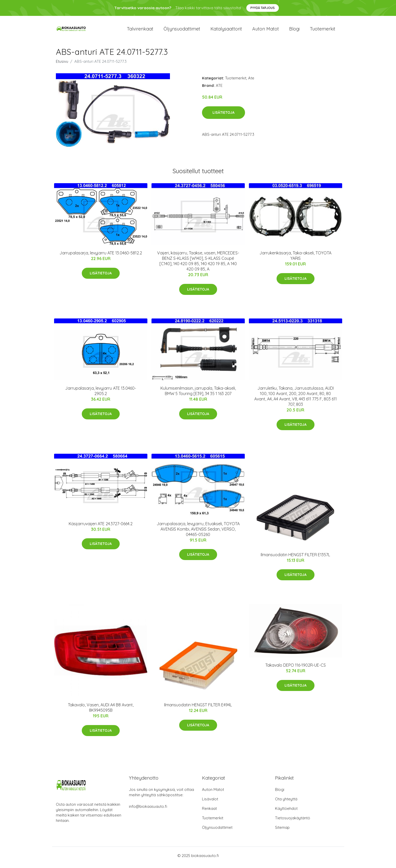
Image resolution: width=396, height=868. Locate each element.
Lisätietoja (224, 116)
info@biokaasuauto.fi (148, 810)
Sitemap (282, 831)
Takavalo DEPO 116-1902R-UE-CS (296, 669)
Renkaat (209, 812)
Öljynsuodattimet (182, 31)
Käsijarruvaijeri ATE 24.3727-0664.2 (101, 527)
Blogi (294, 31)
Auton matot (266, 31)
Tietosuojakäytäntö (293, 821)
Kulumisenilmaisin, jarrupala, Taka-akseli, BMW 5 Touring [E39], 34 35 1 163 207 (198, 395)
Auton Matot (213, 793)
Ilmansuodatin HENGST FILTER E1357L (295, 558)
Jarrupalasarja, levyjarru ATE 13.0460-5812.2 (101, 257)
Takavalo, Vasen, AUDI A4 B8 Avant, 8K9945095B (101, 711)
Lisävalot (210, 803)
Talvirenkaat (140, 31)
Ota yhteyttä (286, 803)
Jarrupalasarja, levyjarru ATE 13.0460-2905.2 (101, 395)
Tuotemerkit (323, 31)
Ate (251, 82)
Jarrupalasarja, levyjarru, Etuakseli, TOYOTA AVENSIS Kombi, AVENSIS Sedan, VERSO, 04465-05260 (198, 533)
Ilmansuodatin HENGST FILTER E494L (198, 708)
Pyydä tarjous (263, 8)
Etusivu (62, 65)
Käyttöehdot (286, 812)
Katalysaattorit (226, 31)
